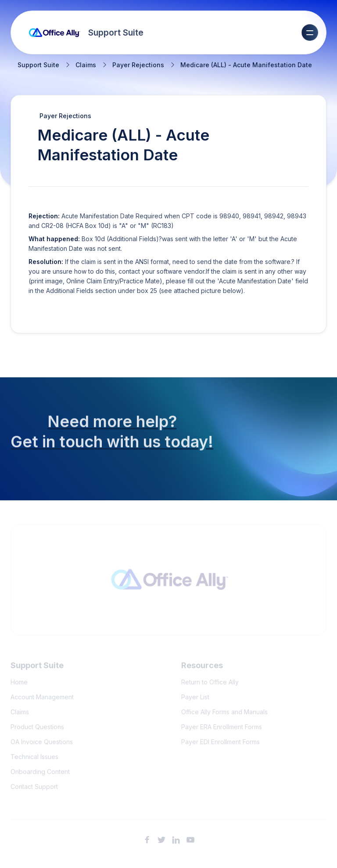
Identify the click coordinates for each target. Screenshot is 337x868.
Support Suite (38, 65)
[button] (310, 33)
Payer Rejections (138, 65)
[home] (86, 33)
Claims (86, 65)
